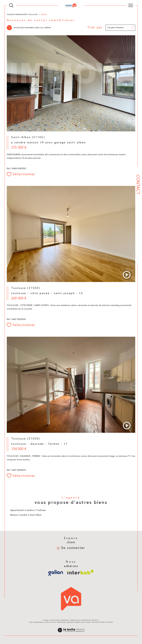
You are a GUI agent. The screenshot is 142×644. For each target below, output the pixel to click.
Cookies (110, 622)
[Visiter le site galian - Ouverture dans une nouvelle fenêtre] (56, 573)
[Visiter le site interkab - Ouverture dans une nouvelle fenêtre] (80, 572)
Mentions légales (65, 622)
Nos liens (86, 622)
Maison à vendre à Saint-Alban (26, 515)
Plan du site (50, 622)
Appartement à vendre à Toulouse (28, 510)
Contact (138, 184)
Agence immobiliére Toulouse (22, 15)
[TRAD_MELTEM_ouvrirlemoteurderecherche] (11, 5)
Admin (77, 622)
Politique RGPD (98, 622)
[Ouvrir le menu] (131, 5)
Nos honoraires (36, 622)
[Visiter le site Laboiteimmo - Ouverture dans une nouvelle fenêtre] (71, 634)
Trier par (95, 28)
